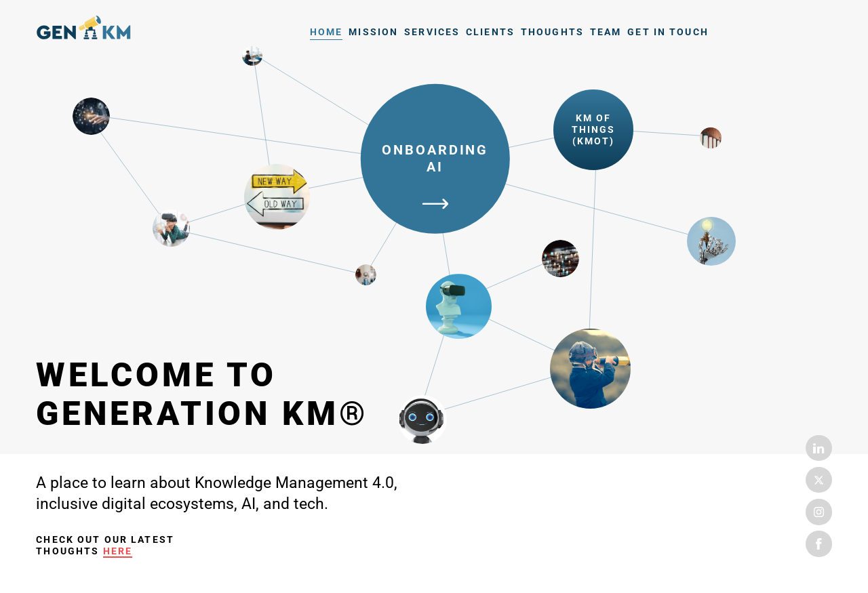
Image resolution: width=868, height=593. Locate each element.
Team (606, 32)
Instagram (818, 512)
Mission (373, 32)
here (118, 551)
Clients (490, 32)
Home (84, 30)
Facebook (818, 544)
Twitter (818, 480)
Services (432, 32)
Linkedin (818, 448)
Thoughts (552, 32)
